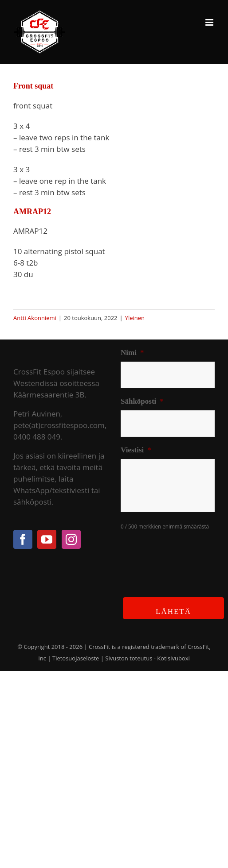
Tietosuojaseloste (76, 658)
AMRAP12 (32, 212)
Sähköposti (142, 401)
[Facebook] (23, 539)
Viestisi (136, 450)
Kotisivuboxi (173, 658)
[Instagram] (71, 539)
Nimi (132, 353)
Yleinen (135, 318)
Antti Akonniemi (35, 318)
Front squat (33, 86)
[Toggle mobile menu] (210, 22)
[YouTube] (47, 539)
